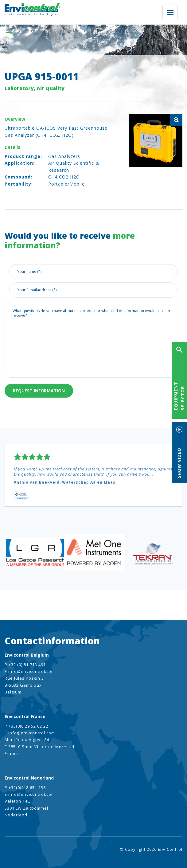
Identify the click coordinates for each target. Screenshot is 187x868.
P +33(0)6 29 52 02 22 (26, 726)
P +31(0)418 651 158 (25, 787)
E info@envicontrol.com (30, 671)
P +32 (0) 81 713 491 (25, 665)
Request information (39, 391)
